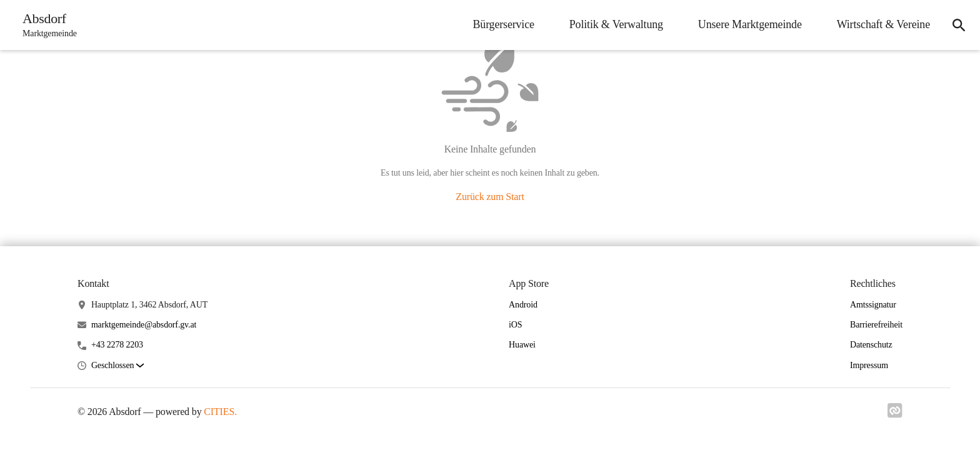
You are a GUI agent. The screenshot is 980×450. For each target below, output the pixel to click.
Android (523, 305)
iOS (515, 325)
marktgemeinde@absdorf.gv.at (144, 325)
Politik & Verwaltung (616, 24)
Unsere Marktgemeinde (750, 24)
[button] (117, 366)
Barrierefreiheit (876, 325)
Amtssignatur (873, 305)
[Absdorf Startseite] (46, 25)
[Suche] (959, 25)
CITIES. (220, 412)
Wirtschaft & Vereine (883, 24)
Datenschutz (871, 345)
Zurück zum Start (490, 197)
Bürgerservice (503, 24)
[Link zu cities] (895, 411)
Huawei (522, 345)
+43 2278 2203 (117, 345)
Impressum (869, 365)
